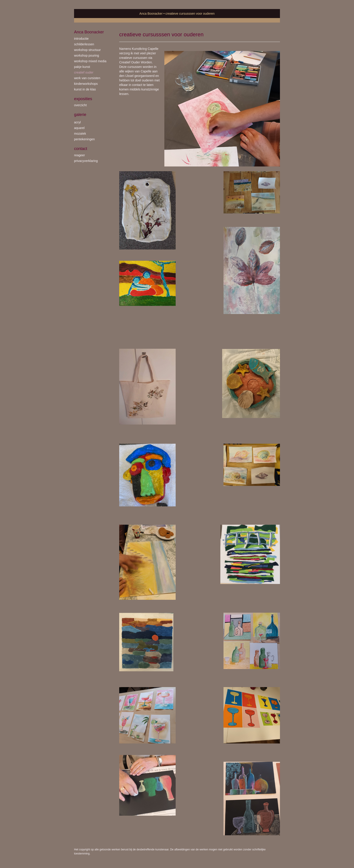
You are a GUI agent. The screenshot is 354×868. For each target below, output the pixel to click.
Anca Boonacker (151, 14)
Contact (81, 149)
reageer (79, 155)
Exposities (83, 99)
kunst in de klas (85, 89)
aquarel (79, 128)
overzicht (80, 105)
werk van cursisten (87, 78)
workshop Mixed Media (90, 61)
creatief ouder (84, 72)
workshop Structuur (87, 50)
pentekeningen (84, 139)
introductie (81, 39)
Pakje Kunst (82, 67)
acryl (77, 122)
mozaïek (80, 134)
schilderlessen (84, 44)
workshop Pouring (87, 55)
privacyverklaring (86, 161)
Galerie (80, 115)
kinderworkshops (86, 84)
